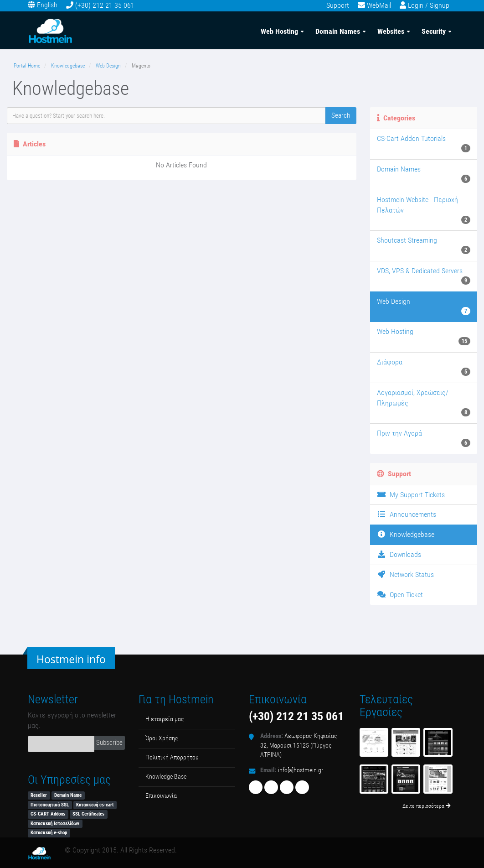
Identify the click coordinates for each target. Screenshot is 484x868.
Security (434, 31)
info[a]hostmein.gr (301, 770)
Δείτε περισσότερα (427, 806)
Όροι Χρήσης (162, 738)
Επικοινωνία (161, 796)
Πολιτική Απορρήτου (172, 757)
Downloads (399, 554)
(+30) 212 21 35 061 (105, 5)
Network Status (405, 574)
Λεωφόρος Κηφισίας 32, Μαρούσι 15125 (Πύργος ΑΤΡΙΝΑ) (299, 745)
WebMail (379, 5)
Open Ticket (400, 595)
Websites (391, 31)
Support (338, 5)
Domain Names (338, 31)
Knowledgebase (68, 66)
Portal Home (27, 66)
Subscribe (109, 743)
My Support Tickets (411, 495)
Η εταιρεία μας (165, 719)
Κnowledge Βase (166, 777)
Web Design (108, 66)
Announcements (407, 514)
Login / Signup (429, 5)
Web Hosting (279, 31)
